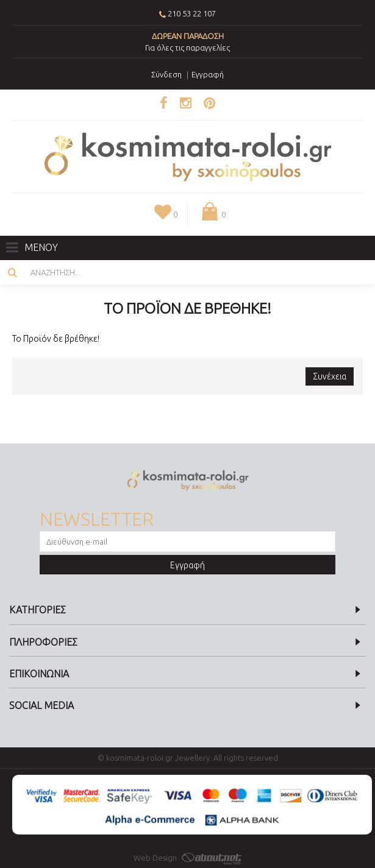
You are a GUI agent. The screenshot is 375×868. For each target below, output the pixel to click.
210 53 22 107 (192, 13)
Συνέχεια (330, 376)
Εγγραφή (187, 565)
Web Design (187, 858)
